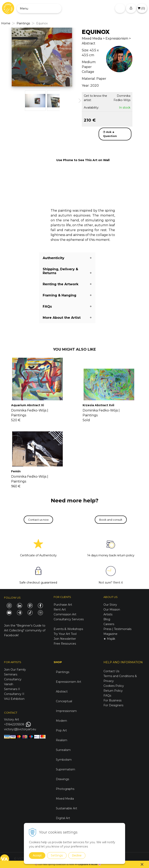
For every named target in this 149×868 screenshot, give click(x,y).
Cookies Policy (114, 686)
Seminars (11, 674)
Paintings (63, 672)
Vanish (9, 684)
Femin (16, 471)
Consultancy (13, 679)
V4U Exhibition (14, 699)
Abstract (62, 691)
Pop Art (61, 730)
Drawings (62, 779)
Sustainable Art (67, 808)
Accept (37, 855)
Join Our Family (15, 670)
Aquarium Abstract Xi (28, 405)
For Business (113, 700)
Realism (62, 740)
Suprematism (65, 769)
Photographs (65, 789)
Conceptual (64, 701)
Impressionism (66, 711)
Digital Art (63, 818)
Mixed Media (65, 799)
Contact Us (111, 671)
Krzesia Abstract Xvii (98, 405)
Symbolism (64, 760)
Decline (77, 855)
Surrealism (63, 750)
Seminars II (12, 689)
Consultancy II (14, 694)
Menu (24, 9)
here (71, 864)
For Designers (113, 705)
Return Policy (113, 691)
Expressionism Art (69, 682)
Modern (61, 721)
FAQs (107, 696)
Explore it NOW (88, 864)
